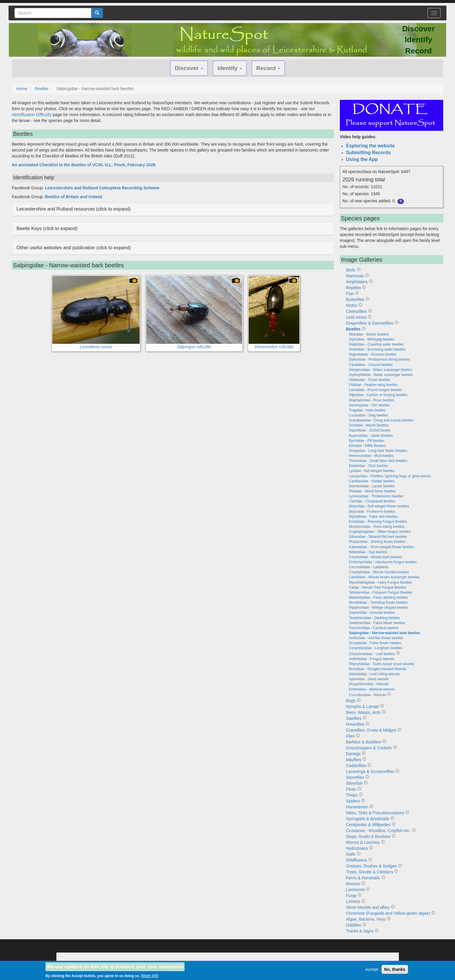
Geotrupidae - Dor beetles (369, 405)
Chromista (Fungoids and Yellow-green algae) (388, 913)
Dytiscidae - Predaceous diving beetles (380, 359)
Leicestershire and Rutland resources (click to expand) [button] (74, 209)
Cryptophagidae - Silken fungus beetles (380, 532)
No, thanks (395, 971)
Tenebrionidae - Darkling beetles (374, 618)
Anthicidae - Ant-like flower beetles (376, 638)
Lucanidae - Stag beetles (369, 415)
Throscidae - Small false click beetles (378, 461)
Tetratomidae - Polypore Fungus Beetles (381, 592)
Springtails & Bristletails (368, 819)
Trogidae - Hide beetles (367, 410)
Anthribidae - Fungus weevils (372, 659)
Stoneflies (355, 777)
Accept (372, 971)
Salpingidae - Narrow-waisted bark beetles (385, 633)
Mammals (355, 276)
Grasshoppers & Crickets (369, 748)
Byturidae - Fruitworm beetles (372, 512)
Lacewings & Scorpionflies (370, 771)
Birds (351, 270)
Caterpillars (357, 311)
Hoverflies (355, 724)
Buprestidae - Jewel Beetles (371, 436)
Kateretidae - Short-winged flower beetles (381, 547)
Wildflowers (357, 860)
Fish (350, 294)
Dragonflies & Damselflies (370, 323)
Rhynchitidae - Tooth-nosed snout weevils (382, 664)
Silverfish (354, 783)
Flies (350, 736)
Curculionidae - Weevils (368, 695)
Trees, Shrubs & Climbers (370, 872)
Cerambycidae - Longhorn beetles (376, 648)
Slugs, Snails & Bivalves (368, 836)
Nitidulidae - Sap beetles (368, 552)
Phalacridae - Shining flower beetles (377, 542)
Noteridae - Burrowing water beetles (377, 349)
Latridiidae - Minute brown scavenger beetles (384, 577)
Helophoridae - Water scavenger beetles (381, 370)
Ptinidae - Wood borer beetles (372, 491)
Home (22, 89)
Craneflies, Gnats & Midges (371, 730)
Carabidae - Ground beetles (371, 365)
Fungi (351, 896)
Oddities (354, 925)
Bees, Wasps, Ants (363, 712)
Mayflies (354, 760)
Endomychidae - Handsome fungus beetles (383, 562)
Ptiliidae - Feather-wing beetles (373, 385)
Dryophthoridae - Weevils (369, 684)
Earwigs (353, 754)
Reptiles (354, 288)
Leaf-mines (356, 317)
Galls (351, 854)
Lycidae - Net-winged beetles (372, 471)
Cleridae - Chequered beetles (372, 501)
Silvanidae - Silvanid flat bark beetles (378, 537)
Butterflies (355, 299)
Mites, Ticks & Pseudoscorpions (375, 813)
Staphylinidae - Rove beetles (372, 400)
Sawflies (354, 718)
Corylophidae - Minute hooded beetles (379, 572)
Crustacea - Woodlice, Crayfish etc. (378, 831)
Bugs (351, 701)
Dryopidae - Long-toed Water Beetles (378, 451)
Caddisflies (356, 766)
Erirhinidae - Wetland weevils (372, 689)
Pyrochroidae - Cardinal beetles (374, 628)
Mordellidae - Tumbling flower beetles (378, 603)
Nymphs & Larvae (362, 706)
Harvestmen (357, 807)
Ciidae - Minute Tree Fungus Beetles (378, 587)
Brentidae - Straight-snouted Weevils (378, 669)
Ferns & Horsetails (363, 878)
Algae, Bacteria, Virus (366, 919)
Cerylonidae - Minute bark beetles (375, 557)
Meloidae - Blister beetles (369, 334)
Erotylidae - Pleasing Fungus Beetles (378, 522)
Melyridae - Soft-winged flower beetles (379, 506)
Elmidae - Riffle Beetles (367, 446)
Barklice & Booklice (364, 742)
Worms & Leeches (363, 842)
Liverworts (355, 890)
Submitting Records (368, 153)
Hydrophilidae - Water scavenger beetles (381, 375)
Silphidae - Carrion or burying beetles (378, 395)
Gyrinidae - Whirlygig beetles (372, 339)
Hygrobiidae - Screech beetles (373, 354)
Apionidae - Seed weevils (369, 679)
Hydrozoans (357, 848)
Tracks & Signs (360, 931)
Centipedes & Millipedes (368, 825)
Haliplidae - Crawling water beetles (376, 344)
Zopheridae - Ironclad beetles (372, 613)
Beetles (42, 89)
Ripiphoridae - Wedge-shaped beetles (379, 608)
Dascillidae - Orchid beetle (370, 430)
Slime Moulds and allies (368, 907)
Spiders (353, 801)
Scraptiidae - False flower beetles (375, 643)
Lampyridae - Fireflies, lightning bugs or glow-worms (390, 476)
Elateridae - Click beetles (369, 466)
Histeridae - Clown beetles (370, 380)
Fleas (351, 789)
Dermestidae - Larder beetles (372, 486)
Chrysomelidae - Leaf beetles (372, 654)
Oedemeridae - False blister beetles (377, 623)
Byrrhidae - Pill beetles (367, 441)
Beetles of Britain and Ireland (74, 197)
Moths (352, 305)
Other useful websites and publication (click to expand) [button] (74, 248)
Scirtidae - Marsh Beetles (369, 425)
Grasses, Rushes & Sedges (371, 866)
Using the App (362, 159)
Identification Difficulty (32, 115)
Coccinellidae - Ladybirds (369, 567)
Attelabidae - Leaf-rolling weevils (375, 674)
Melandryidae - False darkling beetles (378, 598)
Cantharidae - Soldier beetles (372, 481)
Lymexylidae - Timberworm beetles (376, 496)
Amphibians (357, 282)
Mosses (353, 884)
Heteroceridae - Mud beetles (371, 456)
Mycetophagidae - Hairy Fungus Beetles (380, 582)
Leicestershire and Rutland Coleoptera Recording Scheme (102, 188)
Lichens (353, 901)
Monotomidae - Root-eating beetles (377, 527)
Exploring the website (370, 146)
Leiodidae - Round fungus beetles (375, 390)
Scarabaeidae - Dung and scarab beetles (381, 420)
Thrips (352, 795)
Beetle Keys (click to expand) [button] (47, 228)
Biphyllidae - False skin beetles (373, 517)
